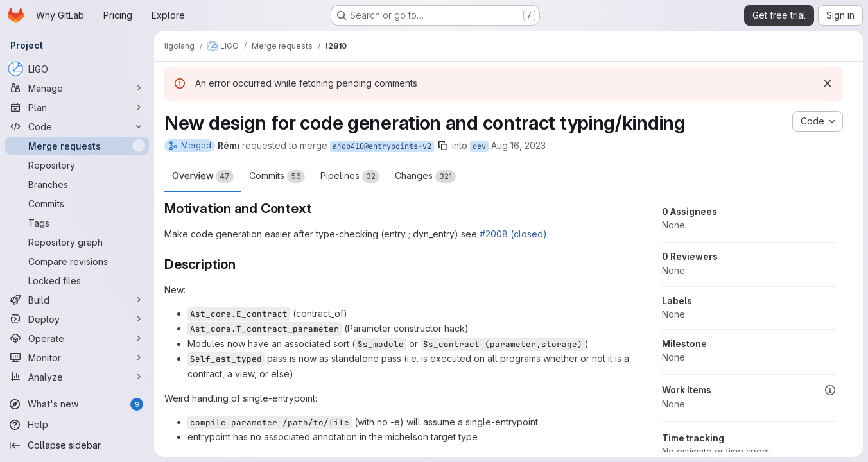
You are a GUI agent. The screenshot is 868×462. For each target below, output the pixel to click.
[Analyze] (77, 377)
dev (479, 146)
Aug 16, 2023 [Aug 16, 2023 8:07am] (518, 145)
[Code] (77, 126)
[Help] (77, 425)
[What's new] (77, 404)
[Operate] (77, 338)
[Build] (77, 300)
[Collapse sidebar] (77, 445)
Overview (203, 176)
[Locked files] (77, 280)
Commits (277, 176)
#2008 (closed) (513, 234)
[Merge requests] (77, 146)
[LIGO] (77, 69)
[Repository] (77, 165)
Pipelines (350, 176)
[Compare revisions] (77, 261)
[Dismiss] (828, 83)
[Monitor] (77, 357)
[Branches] (77, 184)
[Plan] (77, 107)
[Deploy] (77, 319)
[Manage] (77, 88)
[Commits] (77, 203)
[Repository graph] (77, 242)
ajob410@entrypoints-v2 (382, 146)
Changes (425, 176)
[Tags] (77, 223)
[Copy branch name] (443, 146)
